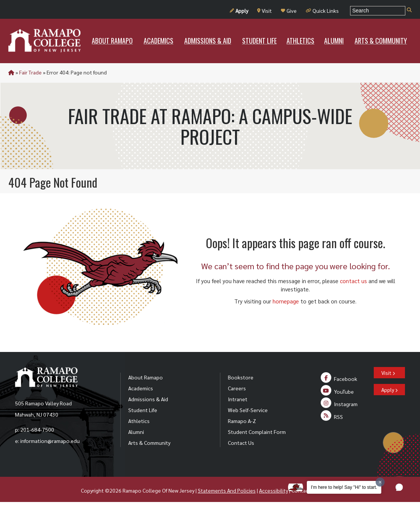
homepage (286, 301)
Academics (141, 388)
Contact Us (241, 443)
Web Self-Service (248, 410)
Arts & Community (149, 443)
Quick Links (322, 11)
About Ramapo (146, 377)
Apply (239, 11)
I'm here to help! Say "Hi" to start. (344, 487)
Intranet (238, 399)
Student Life (143, 410)
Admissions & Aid (148, 399)
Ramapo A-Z (242, 421)
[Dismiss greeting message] (380, 482)
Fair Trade (30, 72)
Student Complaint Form (257, 432)
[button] (399, 487)
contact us (353, 281)
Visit (265, 11)
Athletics (139, 421)
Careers (237, 388)
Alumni (136, 432)
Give (289, 11)
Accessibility (274, 490)
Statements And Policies (227, 490)
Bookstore (241, 377)
